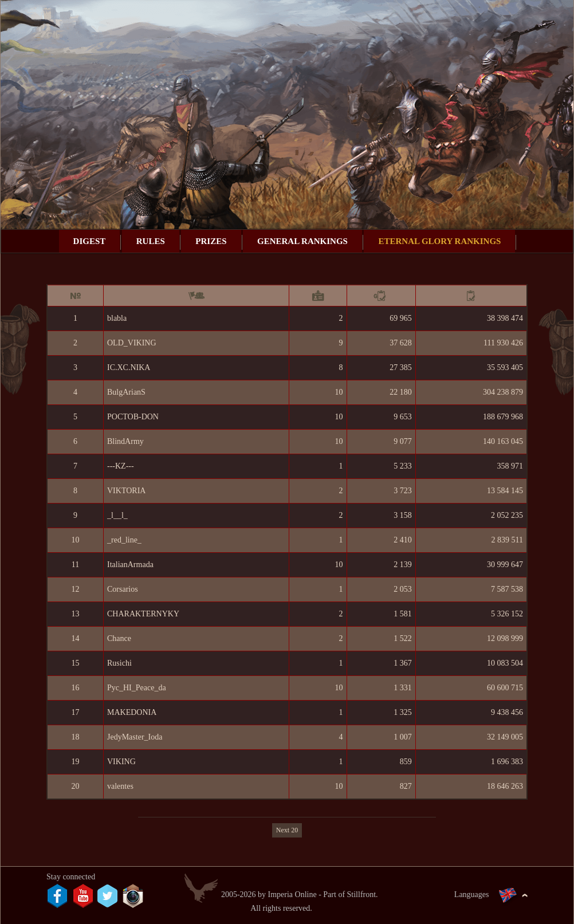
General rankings (302, 241)
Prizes (211, 241)
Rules (151, 241)
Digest (90, 241)
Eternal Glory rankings (439, 241)
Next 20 (287, 830)
